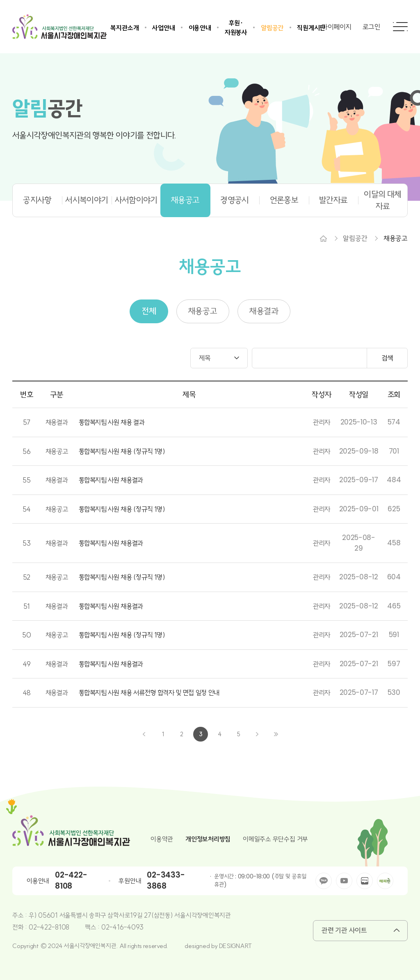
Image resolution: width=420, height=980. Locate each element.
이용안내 (200, 28)
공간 (47, 109)
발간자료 (333, 200)
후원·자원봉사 (236, 28)
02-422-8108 (71, 880)
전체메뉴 (400, 27)
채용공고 (185, 200)
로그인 (372, 27)
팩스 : (93, 927)
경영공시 (234, 200)
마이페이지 (337, 27)
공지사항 (37, 200)
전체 (149, 311)
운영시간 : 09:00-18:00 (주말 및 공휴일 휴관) (260, 881)
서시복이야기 (87, 200)
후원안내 (130, 881)
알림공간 (272, 28)
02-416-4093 (122, 927)
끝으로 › (276, 734)
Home (323, 238)
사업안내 (163, 28)
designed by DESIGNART (218, 946)
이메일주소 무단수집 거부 (275, 839)
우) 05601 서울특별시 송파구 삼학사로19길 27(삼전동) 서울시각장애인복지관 (130, 915)
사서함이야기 (136, 200)
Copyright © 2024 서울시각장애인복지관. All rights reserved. (90, 946)
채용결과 (264, 311)
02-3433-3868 (166, 880)
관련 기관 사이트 (344, 930)
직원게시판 (311, 28)
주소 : (21, 915)
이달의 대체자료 (382, 200)
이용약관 (162, 839)
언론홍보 (284, 200)
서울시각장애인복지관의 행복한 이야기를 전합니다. (94, 136)
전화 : (21, 927)
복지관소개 (124, 28)
